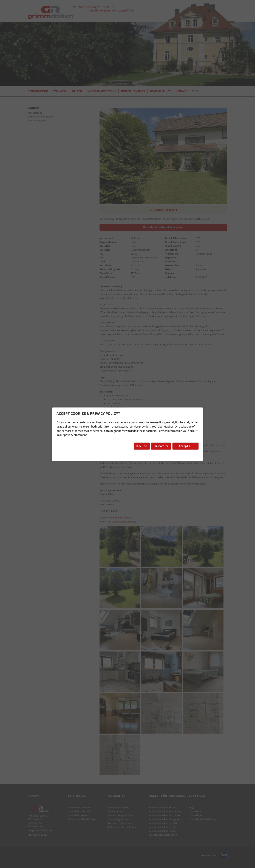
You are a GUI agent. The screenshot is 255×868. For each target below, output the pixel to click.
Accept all (185, 446)
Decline (142, 446)
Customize (161, 446)
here (196, 431)
